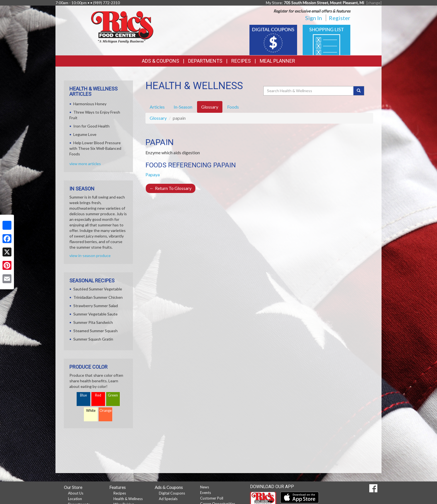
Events (206, 493)
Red (98, 395)
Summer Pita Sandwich (93, 322)
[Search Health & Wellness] (309, 91)
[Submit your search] (359, 91)
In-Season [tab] (183, 107)
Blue (83, 395)
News (205, 487)
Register (340, 18)
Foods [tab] (233, 107)
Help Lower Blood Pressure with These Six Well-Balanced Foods (95, 148)
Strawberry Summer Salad (96, 306)
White (91, 411)
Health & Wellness (128, 499)
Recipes (241, 61)
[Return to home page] (122, 27)
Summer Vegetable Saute (95, 314)
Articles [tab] (157, 107)
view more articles (85, 164)
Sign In (314, 18)
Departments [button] (205, 61)
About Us (76, 493)
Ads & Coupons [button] (161, 61)
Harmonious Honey (90, 104)
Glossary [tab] (210, 107)
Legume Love (85, 134)
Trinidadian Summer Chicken (98, 297)
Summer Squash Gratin (93, 339)
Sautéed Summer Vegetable (98, 289)
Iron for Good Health (91, 126)
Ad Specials (168, 499)
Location (75, 499)
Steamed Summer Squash (95, 331)
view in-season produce (90, 255)
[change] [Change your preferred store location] (374, 3)
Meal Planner (277, 61)
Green (113, 395)
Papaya (153, 174)
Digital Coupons (172, 493)
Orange (106, 411)
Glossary (158, 118)
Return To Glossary (171, 188)
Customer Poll (212, 498)
